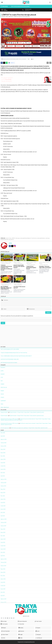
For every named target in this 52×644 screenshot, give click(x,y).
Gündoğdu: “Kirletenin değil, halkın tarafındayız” (45, 267)
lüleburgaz (18, 238)
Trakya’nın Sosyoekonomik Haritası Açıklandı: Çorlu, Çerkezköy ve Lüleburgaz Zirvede (6, 268)
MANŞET (10, 262)
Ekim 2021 (3, 592)
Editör (10, 243)
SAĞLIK (2, 394)
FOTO (2, 377)
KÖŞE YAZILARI (4, 387)
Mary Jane (9, 239)
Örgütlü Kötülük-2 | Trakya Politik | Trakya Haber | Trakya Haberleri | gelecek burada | (27, 412)
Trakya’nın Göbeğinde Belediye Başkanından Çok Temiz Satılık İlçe (14, 353)
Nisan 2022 (3, 572)
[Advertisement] (26, 100)
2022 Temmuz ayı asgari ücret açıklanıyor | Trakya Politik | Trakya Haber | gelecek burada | (29, 428)
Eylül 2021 (3, 596)
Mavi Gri (12, 239)
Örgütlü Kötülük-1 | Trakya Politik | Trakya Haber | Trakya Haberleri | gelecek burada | (27, 416)
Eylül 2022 (3, 556)
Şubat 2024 (3, 499)
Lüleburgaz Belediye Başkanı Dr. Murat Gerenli (28, 238)
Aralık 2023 (3, 506)
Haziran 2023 (3, 526)
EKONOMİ (2, 262)
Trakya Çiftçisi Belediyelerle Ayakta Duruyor (31, 268)
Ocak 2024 (3, 502)
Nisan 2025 (3, 453)
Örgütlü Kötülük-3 (4, 412)
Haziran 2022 (3, 566)
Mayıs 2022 (3, 569)
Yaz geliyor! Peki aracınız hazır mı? (19, 287)
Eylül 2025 (3, 436)
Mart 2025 (3, 456)
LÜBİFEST (13, 238)
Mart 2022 (3, 576)
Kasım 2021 (3, 589)
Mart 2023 (3, 536)
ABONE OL (13, 63)
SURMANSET (20, 284)
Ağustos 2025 (4, 439)
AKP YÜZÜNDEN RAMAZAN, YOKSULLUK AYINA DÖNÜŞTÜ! (6, 288)
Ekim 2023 (3, 512)
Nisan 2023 (3, 532)
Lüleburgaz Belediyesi (41, 238)
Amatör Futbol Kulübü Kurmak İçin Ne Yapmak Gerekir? (19, 266)
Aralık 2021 (3, 586)
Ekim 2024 (3, 473)
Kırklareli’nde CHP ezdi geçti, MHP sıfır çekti (9, 419)
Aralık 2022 (3, 546)
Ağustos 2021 (3, 599)
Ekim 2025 (3, 433)
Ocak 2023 (3, 542)
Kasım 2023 (3, 509)
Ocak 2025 (3, 463)
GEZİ (2, 381)
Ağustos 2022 (4, 559)
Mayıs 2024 (3, 489)
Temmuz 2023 (3, 522)
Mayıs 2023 (3, 529)
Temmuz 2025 (4, 443)
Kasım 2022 (3, 549)
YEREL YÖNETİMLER (9, 17)
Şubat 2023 (3, 539)
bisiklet (7, 238)
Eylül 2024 (3, 476)
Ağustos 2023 (4, 519)
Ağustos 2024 (4, 479)
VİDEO (2, 404)
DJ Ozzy (10, 238)
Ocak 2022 (3, 582)
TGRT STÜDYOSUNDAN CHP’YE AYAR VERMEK (20, 6)
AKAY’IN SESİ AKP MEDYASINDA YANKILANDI (10, 359)
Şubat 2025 (3, 459)
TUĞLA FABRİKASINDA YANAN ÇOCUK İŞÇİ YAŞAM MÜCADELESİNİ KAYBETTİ (16, 356)
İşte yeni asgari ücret (5, 428)
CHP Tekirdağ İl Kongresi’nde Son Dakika (9, 363)
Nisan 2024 (3, 492)
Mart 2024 (3, 496)
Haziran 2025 (3, 446)
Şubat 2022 (3, 579)
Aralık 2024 (3, 466)
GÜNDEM (6, 262)
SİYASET (41, 264)
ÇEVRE (41, 262)
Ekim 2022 (3, 552)
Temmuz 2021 (3, 602)
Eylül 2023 (3, 516)
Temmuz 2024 (4, 483)
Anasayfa (3, 17)
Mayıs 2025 (3, 449)
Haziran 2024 (3, 486)
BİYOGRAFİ (3, 367)
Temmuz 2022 (4, 562)
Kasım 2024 (3, 469)
